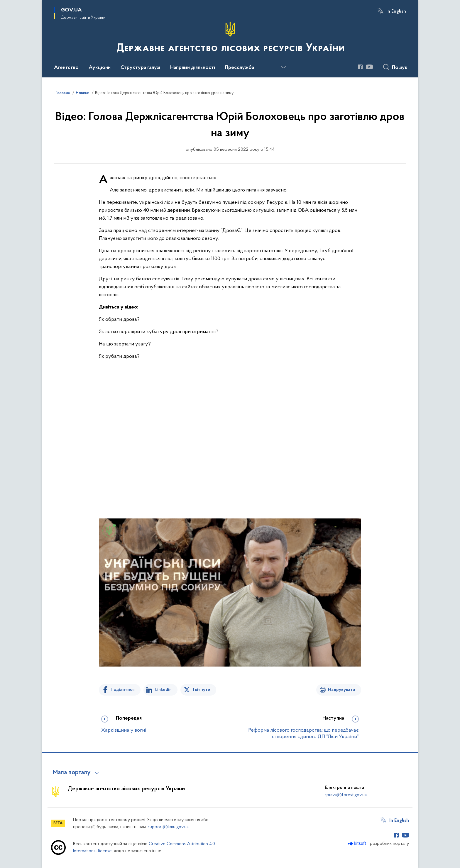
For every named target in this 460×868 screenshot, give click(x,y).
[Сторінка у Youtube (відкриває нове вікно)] (369, 67)
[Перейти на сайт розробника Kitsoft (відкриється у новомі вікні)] (357, 844)
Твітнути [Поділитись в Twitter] (201, 690)
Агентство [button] (66, 68)
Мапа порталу (72, 773)
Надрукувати (342, 690)
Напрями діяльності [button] (193, 68)
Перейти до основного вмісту (4, 4)
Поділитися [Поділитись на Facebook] (123, 690)
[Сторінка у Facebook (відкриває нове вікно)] (360, 67)
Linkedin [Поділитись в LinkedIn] (163, 690)
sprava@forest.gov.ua (346, 795)
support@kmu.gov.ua (168, 827)
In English (396, 11)
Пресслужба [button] (240, 68)
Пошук (400, 68)
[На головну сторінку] (230, 38)
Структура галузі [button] (140, 68)
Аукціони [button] (100, 68)
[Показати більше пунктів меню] (283, 67)
